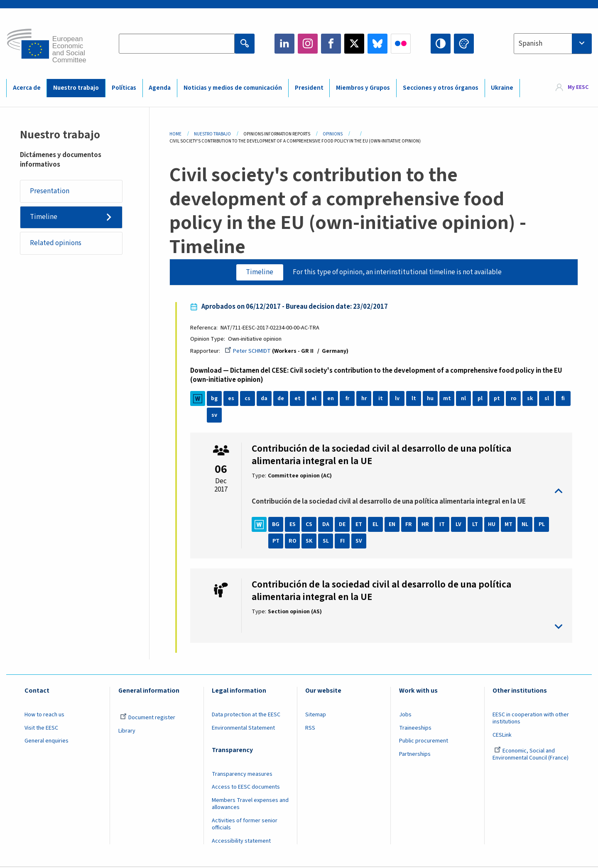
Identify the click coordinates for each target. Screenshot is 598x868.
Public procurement (424, 742)
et (298, 399)
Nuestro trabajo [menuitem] (76, 88)
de (281, 399)
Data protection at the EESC (246, 715)
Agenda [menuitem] (160, 88)
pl (481, 399)
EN (393, 525)
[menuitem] (572, 88)
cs (248, 399)
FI (343, 541)
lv (398, 399)
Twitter (354, 44)
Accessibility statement (241, 841)
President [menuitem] (309, 88)
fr (348, 399)
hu (431, 399)
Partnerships (415, 755)
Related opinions (56, 243)
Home (175, 134)
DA (326, 525)
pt (497, 399)
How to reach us (44, 715)
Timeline (44, 217)
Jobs (405, 715)
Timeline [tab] (260, 272)
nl (464, 399)
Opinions (333, 134)
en (331, 399)
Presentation (50, 191)
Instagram (308, 44)
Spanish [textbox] (530, 44)
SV (360, 541)
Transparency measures (242, 775)
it (381, 399)
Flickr (401, 44)
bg (215, 399)
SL (326, 541)
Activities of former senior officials (245, 825)
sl (547, 399)
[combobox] (553, 44)
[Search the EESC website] (177, 44)
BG (277, 525)
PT (276, 541)
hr (365, 399)
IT (442, 525)
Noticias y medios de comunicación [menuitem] (233, 88)
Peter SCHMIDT (249, 352)
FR (409, 525)
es (232, 399)
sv (215, 416)
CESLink (502, 735)
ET (360, 525)
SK (310, 541)
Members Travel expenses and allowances (250, 805)
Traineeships (415, 728)
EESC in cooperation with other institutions (531, 719)
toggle (407, 492)
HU (493, 525)
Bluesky (377, 44)
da (265, 399)
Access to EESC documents (246, 788)
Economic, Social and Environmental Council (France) (531, 755)
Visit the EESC (41, 728)
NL (526, 525)
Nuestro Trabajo (212, 134)
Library (127, 731)
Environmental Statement (243, 728)
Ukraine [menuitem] (502, 88)
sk (531, 399)
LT (476, 525)
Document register (148, 718)
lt (414, 399)
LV (459, 525)
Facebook (331, 44)
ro (514, 399)
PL (542, 525)
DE (343, 525)
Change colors (464, 44)
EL (376, 525)
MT (509, 525)
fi (564, 399)
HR (426, 525)
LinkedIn (284, 44)
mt (447, 399)
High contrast (441, 44)
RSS (310, 728)
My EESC (578, 88)
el (315, 399)
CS (310, 525)
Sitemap (316, 715)
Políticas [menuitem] (124, 88)
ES (293, 525)
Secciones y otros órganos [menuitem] (441, 88)
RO (293, 541)
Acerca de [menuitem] (27, 88)
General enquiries (47, 742)
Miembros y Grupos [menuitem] (363, 88)
